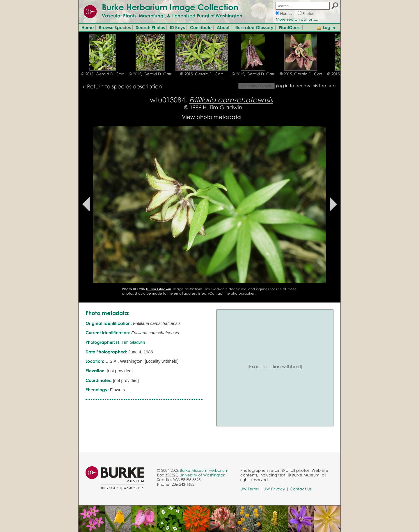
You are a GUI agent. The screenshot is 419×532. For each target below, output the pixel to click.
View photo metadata (211, 117)
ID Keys (177, 27)
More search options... (297, 19)
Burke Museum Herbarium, (205, 470)
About (223, 27)
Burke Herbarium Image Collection (170, 7)
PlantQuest (290, 27)
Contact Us (301, 489)
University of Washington (203, 475)
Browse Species (115, 27)
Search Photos (150, 27)
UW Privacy (274, 489)
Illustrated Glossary (254, 27)
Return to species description (124, 86)
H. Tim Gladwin (222, 107)
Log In (329, 27)
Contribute (201, 27)
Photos (308, 14)
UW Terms (250, 489)
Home (88, 27)
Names (286, 14)
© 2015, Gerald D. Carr (102, 74)
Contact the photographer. (232, 293)
